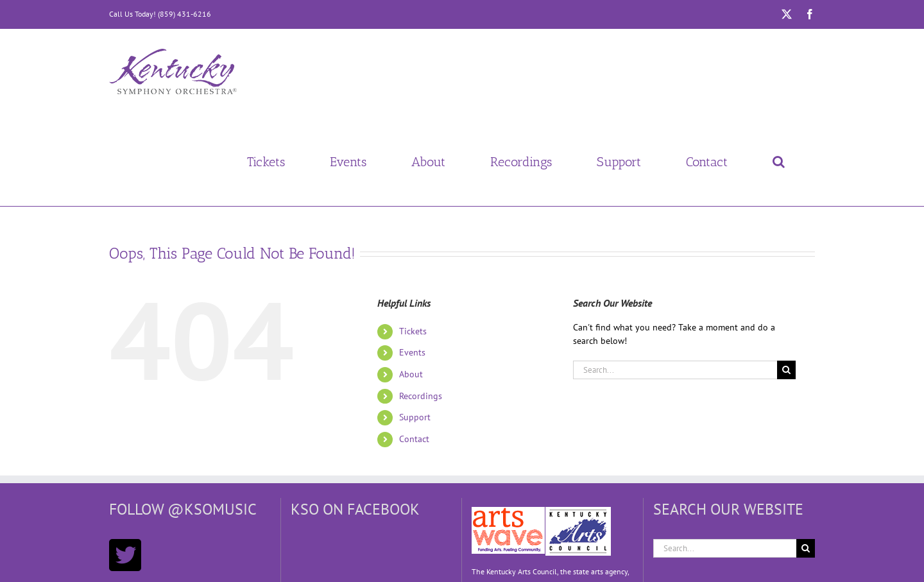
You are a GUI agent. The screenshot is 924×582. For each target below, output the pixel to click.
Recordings (421, 396)
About (411, 374)
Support (415, 417)
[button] (778, 162)
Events (412, 352)
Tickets (413, 331)
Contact (414, 439)
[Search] (786, 370)
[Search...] (675, 370)
